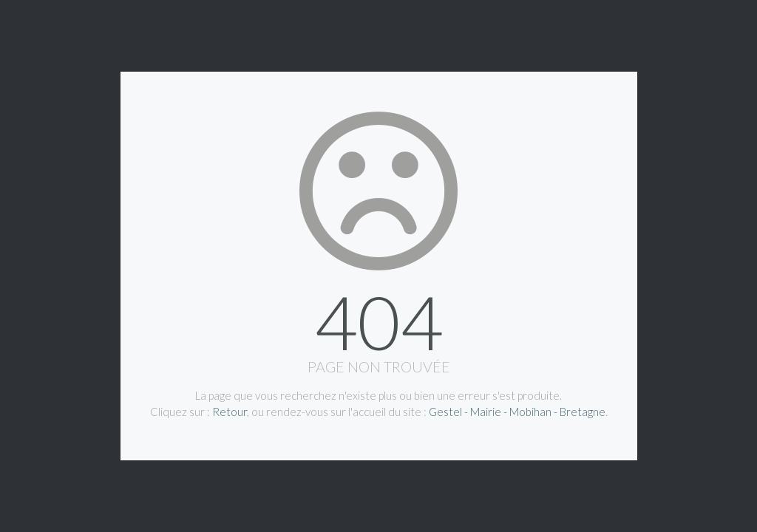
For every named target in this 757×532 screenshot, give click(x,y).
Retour (230, 412)
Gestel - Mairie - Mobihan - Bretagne (517, 412)
